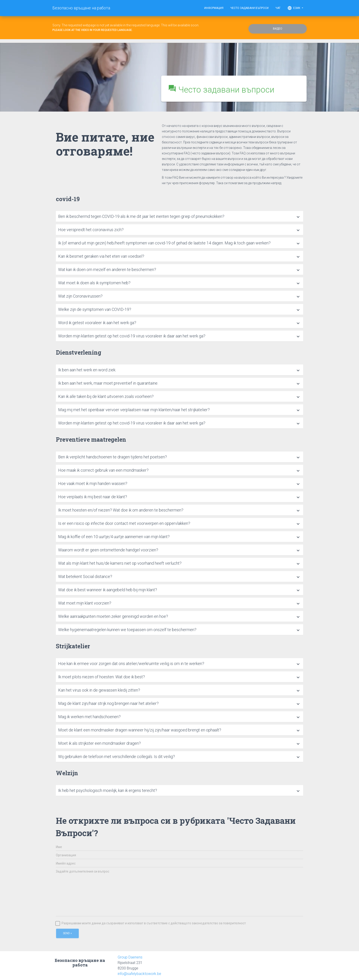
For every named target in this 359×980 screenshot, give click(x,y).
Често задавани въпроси (249, 8)
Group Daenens (130, 957)
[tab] (179, 216)
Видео (278, 29)
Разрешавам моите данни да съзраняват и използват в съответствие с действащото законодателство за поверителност (151, 923)
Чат (278, 8)
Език (295, 8)
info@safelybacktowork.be (139, 974)
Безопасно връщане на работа (81, 8)
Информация (214, 8)
